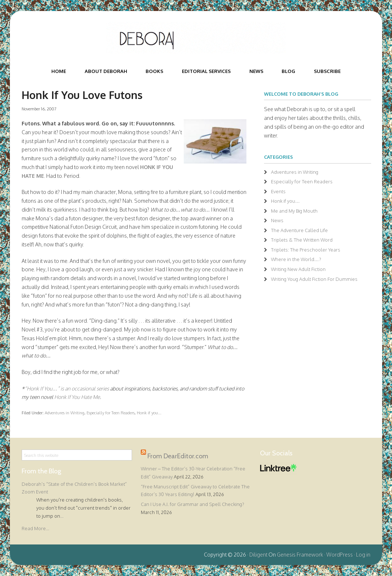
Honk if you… (285, 201)
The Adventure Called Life (299, 230)
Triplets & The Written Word (302, 240)
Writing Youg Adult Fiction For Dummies (314, 279)
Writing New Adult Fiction (298, 269)
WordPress (340, 555)
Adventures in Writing (65, 413)
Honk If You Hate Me (77, 397)
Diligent (258, 555)
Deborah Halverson (196, 38)
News (277, 220)
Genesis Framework (300, 555)
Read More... (35, 528)
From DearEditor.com (178, 456)
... (62, 516)
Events (278, 191)
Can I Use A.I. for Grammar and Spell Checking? (193, 504)
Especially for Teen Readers (111, 413)
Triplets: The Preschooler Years (306, 250)
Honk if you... (149, 413)
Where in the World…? (296, 259)
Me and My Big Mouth (294, 211)
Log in (363, 555)
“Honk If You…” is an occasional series (67, 388)
